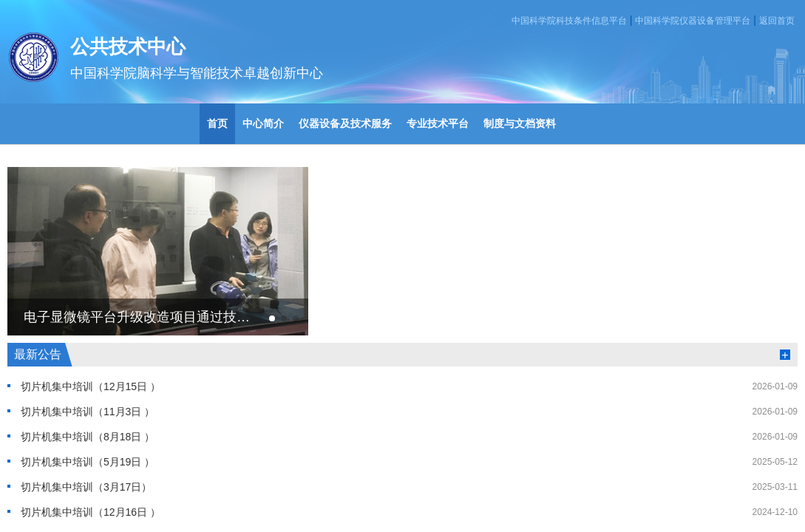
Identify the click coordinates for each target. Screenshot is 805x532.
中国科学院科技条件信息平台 (569, 21)
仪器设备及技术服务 (345, 123)
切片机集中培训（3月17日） (86, 487)
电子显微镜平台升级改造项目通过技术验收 (137, 317)
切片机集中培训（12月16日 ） (91, 512)
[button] (272, 318)
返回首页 (777, 21)
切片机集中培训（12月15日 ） (91, 386)
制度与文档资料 (520, 123)
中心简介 (263, 123)
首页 (217, 123)
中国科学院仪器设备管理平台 (693, 21)
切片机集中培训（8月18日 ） (88, 437)
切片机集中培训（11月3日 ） (88, 412)
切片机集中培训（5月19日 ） (88, 462)
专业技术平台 (438, 123)
